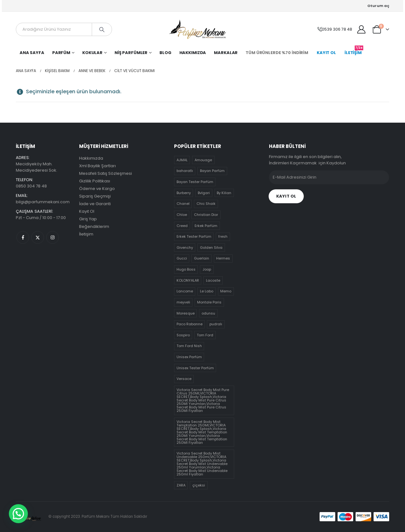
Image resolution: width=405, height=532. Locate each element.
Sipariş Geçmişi (95, 196)
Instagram (53, 237)
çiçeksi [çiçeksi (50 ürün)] (199, 485)
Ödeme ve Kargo (97, 189)
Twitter (38, 237)
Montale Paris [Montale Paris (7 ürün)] (209, 302)
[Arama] (102, 29)
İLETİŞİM (354, 51)
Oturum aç (378, 6)
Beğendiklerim (94, 226)
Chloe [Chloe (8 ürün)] (182, 215)
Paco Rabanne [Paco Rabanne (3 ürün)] (190, 324)
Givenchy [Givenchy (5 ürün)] (185, 248)
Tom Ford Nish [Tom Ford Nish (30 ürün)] (189, 346)
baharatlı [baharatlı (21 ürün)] (185, 171)
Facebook (23, 237)
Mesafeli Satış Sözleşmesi (106, 173)
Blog (165, 53)
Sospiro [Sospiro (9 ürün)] (183, 335)
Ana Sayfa (32, 53)
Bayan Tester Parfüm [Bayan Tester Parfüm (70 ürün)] (195, 182)
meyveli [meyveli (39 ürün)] (183, 302)
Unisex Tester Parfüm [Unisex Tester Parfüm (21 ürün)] (195, 368)
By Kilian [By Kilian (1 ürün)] (224, 193)
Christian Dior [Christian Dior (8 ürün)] (206, 215)
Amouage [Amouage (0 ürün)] (203, 160)
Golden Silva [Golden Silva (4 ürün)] (211, 248)
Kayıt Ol (87, 211)
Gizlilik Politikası (95, 181)
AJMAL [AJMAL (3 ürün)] (182, 160)
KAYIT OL (326, 53)
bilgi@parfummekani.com (43, 202)
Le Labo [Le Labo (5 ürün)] (207, 291)
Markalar (226, 53)
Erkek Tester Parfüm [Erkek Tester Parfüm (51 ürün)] (194, 236)
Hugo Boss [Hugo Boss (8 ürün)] (186, 269)
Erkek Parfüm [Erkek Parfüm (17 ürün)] (206, 226)
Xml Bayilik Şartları (97, 166)
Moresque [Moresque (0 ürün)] (186, 313)
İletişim (86, 234)
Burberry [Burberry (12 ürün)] (184, 193)
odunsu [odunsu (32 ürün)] (208, 313)
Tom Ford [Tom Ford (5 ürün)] (205, 335)
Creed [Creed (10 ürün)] (182, 226)
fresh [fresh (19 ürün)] (223, 236)
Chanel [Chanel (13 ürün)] (183, 204)
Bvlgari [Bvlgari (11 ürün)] (204, 193)
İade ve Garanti (95, 204)
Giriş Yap (88, 219)
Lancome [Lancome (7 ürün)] (185, 291)
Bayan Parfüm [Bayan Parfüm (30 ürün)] (212, 171)
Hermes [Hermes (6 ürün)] (223, 258)
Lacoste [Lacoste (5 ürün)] (213, 280)
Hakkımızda (193, 53)
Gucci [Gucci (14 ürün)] (182, 258)
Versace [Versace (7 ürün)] (184, 379)
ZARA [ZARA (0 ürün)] (181, 485)
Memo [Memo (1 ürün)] (226, 291)
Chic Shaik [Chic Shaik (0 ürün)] (206, 204)
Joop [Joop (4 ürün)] (207, 269)
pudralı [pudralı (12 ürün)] (216, 324)
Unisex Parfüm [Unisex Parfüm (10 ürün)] (189, 357)
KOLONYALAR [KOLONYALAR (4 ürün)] (188, 280)
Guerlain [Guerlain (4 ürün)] (202, 258)
